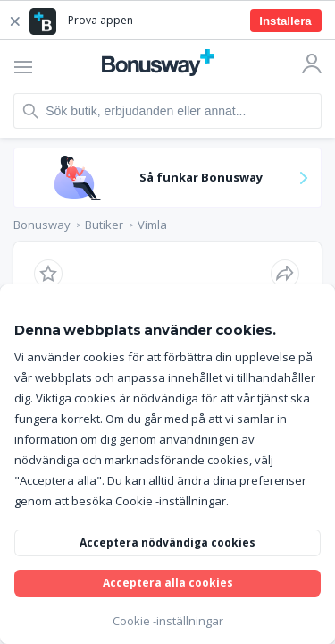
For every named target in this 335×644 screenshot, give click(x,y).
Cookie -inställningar (168, 621)
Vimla (152, 225)
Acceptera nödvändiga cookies (167, 542)
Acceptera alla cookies (168, 583)
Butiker (104, 225)
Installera (285, 21)
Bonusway (42, 225)
